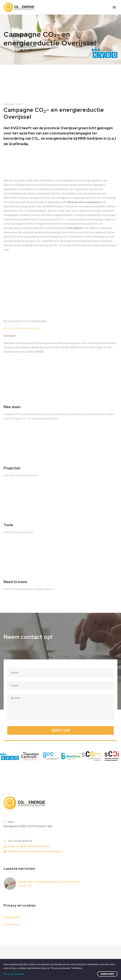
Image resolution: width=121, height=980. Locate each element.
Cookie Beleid (12, 917)
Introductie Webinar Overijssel (22, 347)
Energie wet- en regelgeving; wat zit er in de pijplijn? (49, 881)
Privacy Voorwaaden (14, 974)
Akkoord (107, 974)
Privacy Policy (12, 924)
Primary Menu (114, 7)
